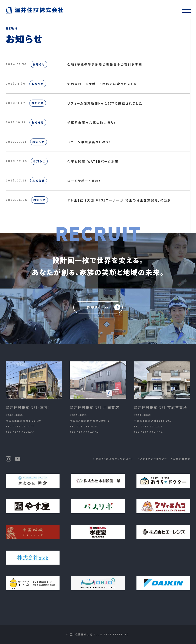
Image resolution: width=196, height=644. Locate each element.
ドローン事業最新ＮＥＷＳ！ (89, 142)
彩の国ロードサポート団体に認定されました (102, 84)
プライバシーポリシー (154, 459)
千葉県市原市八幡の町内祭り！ (91, 123)
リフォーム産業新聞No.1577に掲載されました (105, 103)
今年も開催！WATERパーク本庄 (93, 161)
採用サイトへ (98, 307)
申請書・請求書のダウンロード (115, 459)
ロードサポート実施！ (84, 181)
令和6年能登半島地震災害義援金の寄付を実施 (105, 64)
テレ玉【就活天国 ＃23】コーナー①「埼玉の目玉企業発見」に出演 (119, 200)
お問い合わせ (182, 459)
